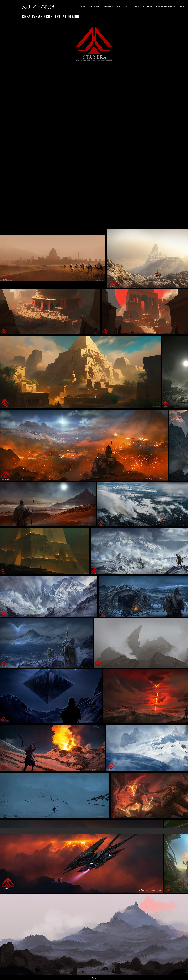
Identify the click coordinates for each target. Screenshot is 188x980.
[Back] (94, 978)
